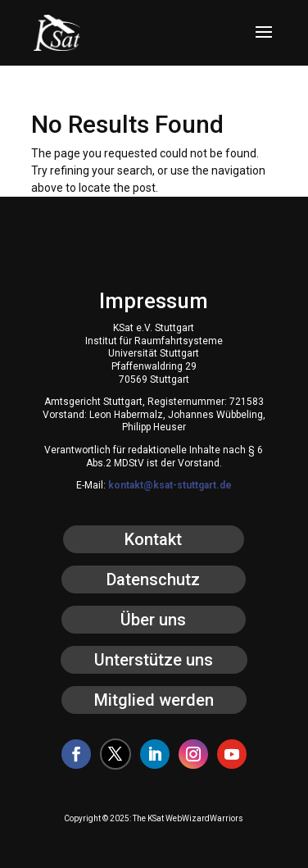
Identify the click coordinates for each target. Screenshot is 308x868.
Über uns (153, 620)
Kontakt (153, 539)
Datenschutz (153, 579)
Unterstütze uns (154, 660)
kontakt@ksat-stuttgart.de (170, 485)
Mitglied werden (154, 700)
